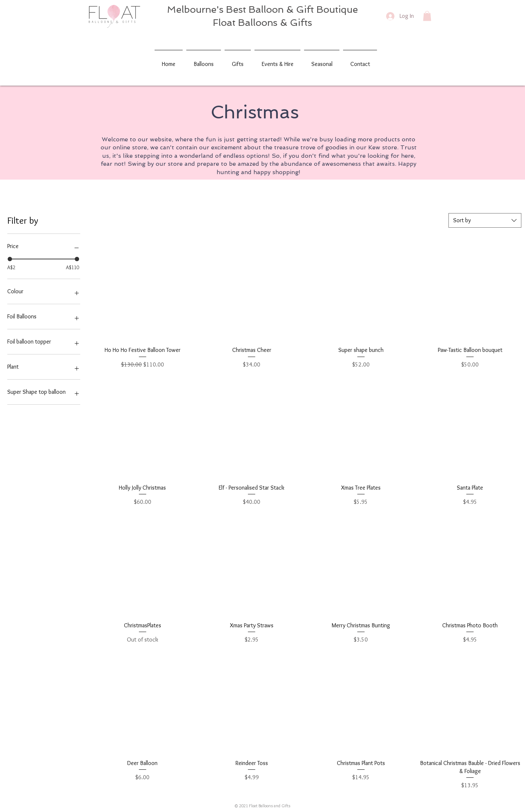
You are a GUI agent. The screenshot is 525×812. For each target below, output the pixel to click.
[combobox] (485, 220)
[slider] (10, 259)
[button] (427, 16)
